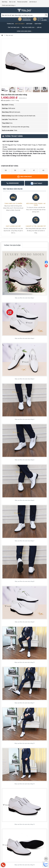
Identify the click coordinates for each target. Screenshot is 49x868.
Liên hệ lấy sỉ (33, 2)
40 (25, 170)
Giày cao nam (20, 24)
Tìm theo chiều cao (29, 27)
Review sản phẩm (22, 2)
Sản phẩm (38, 24)
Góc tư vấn (12, 2)
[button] (2, 90)
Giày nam (30, 24)
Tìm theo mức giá (14, 27)
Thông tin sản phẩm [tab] (12, 245)
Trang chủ (10, 24)
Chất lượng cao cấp (13, 226)
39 (15, 170)
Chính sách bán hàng (9, 5)
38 (6, 170)
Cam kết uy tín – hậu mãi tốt (36, 226)
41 (34, 170)
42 (43, 170)
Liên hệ (39, 27)
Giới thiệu (5, 2)
